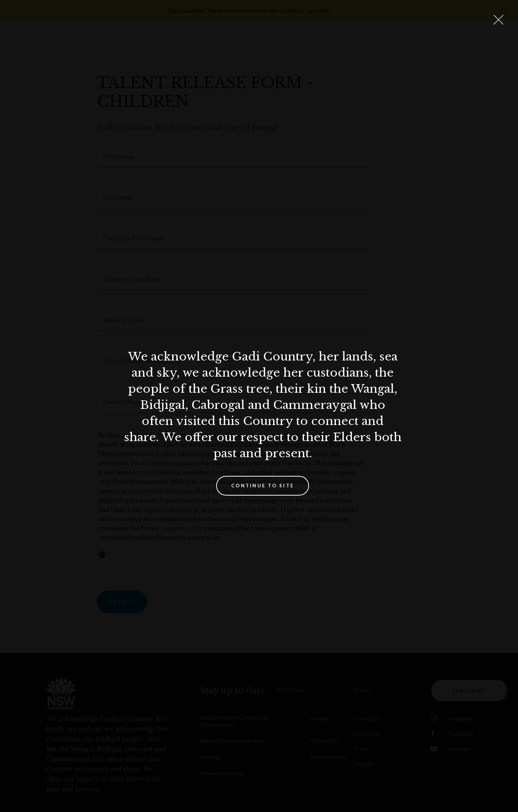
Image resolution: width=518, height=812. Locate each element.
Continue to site (263, 486)
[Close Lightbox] (498, 20)
